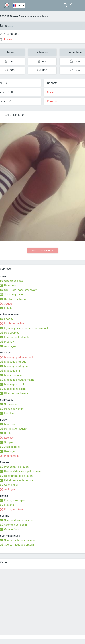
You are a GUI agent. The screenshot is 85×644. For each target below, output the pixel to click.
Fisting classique (15, 500)
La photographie (14, 324)
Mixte (50, 92)
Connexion (71, 5)
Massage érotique (15, 362)
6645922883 (12, 34)
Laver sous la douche (17, 337)
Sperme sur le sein (15, 525)
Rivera (22, 16)
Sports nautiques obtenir (19, 545)
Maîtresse (10, 424)
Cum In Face (12, 529)
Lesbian (9, 413)
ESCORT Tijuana (9, 16)
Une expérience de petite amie (22, 471)
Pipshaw (9, 342)
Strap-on (9, 442)
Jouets (8, 304)
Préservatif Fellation (16, 467)
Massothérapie (13, 375)
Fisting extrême (14, 509)
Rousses (52, 101)
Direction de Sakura (16, 393)
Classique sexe (13, 281)
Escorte (9, 319)
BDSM (8, 433)
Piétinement (11, 456)
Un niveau (10, 285)
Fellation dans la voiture (19, 480)
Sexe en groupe (13, 295)
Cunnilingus (11, 485)
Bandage (9, 451)
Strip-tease (11, 404)
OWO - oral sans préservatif (21, 290)
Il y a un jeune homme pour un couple (27, 328)
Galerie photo (14, 115)
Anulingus (10, 346)
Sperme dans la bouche (18, 520)
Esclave (9, 438)
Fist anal (9, 505)
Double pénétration (16, 299)
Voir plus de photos (43, 250)
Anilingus (10, 489)
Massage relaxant (15, 389)
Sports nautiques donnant (20, 540)
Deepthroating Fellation (18, 476)
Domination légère (15, 429)
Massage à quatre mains (19, 380)
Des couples (12, 333)
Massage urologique (17, 366)
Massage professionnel (18, 357)
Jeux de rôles (12, 447)
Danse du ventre (14, 409)
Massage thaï (12, 371)
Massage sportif (14, 384)
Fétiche (9, 308)
